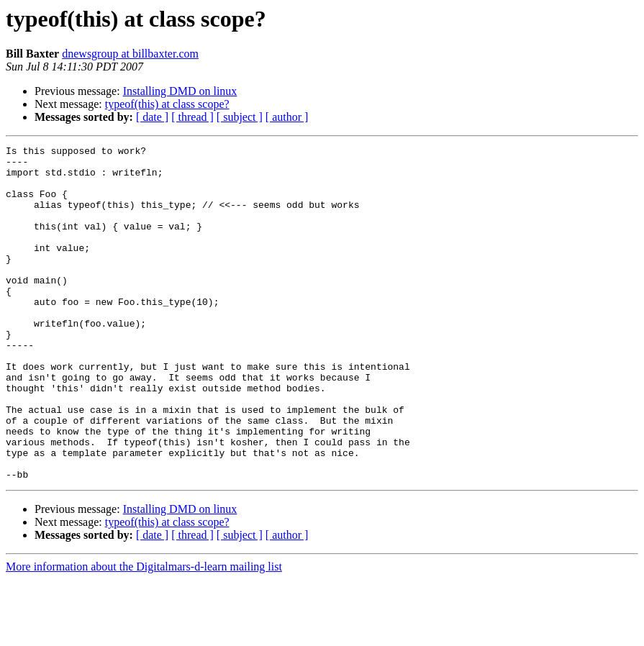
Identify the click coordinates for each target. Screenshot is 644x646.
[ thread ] (192, 117)
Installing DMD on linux (180, 91)
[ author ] (287, 117)
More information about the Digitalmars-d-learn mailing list (144, 633)
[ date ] (152, 117)
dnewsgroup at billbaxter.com (130, 54)
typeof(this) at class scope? (167, 104)
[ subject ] (240, 117)
